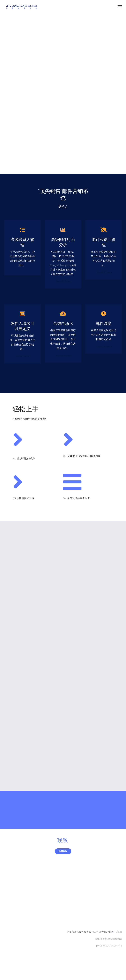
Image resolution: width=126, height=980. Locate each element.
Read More (63, 280)
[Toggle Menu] (120, 7)
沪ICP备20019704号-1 (109, 944)
